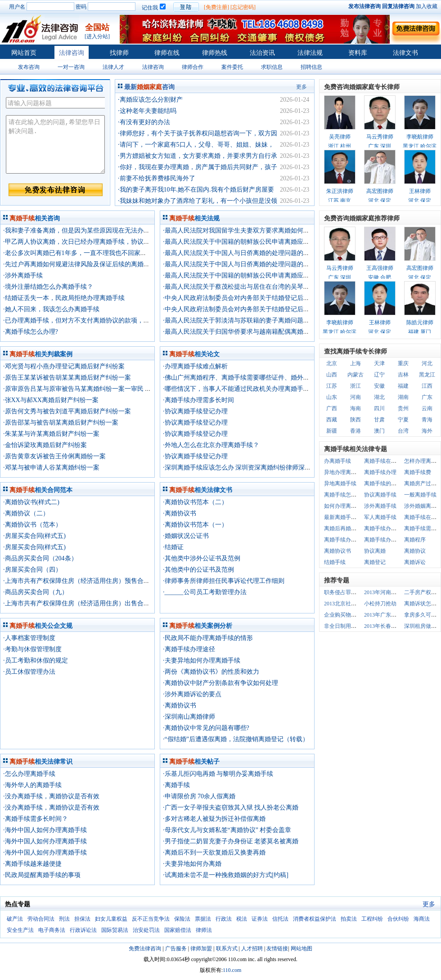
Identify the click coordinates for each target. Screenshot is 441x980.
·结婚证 (173, 547)
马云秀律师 (380, 137)
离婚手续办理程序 (346, 540)
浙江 (355, 386)
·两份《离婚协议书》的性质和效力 (211, 672)
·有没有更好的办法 (144, 122)
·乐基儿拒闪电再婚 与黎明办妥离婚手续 (218, 774)
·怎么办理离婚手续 (29, 774)
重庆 (403, 363)
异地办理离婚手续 (346, 472)
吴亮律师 (340, 137)
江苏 (332, 386)
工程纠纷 (372, 919)
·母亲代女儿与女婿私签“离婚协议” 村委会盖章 (227, 830)
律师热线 (215, 53)
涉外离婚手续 (380, 506)
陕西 (355, 420)
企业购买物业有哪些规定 (354, 615)
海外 (427, 431)
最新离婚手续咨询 (346, 517)
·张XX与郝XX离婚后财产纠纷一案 (51, 400)
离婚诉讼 (415, 562)
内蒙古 (355, 375)
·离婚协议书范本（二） (195, 502)
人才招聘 (252, 949)
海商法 (422, 919)
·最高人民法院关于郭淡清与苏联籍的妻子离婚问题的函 (239, 320)
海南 (355, 408)
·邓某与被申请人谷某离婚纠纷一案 (51, 468)
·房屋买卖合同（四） (32, 570)
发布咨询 (29, 67)
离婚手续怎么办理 (346, 495)
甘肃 (379, 420)
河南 (355, 397)
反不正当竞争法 (151, 919)
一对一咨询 (71, 67)
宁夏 (403, 420)
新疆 (332, 431)
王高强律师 (380, 268)
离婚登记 (375, 562)
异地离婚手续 (340, 483)
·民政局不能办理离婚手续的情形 (208, 638)
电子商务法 (52, 930)
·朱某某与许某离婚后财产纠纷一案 (51, 434)
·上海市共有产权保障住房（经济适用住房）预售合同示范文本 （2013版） (106, 581)
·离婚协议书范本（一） (195, 525)
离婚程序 (415, 540)
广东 (427, 397)
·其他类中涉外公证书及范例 (202, 558)
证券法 (260, 919)
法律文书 (405, 53)
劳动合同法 (41, 919)
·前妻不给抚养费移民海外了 (157, 178)
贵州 (403, 408)
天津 (379, 363)
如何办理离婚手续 (346, 506)
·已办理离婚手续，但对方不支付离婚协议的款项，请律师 (83, 320)
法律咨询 (72, 53)
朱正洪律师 (340, 191)
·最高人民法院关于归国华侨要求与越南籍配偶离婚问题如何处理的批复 (261, 332)
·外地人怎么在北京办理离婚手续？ (211, 445)
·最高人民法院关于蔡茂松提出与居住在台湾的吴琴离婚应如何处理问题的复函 (271, 287)
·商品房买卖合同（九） (36, 592)
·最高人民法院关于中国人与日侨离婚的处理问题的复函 (239, 253)
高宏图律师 (380, 191)
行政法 (224, 919)
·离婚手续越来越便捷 (32, 864)
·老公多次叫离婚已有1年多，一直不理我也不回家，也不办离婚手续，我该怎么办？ (119, 253)
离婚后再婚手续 (343, 528)
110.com (232, 970)
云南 (427, 408)
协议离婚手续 (380, 495)
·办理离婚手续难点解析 (195, 366)
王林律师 (420, 191)
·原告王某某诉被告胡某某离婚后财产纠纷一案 (67, 378)
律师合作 (193, 67)
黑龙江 (427, 375)
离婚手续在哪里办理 (388, 461)
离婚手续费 (418, 472)
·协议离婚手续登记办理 (195, 411)
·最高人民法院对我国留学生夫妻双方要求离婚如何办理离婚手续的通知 (261, 230)
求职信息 (272, 67)
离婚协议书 (337, 551)
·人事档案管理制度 (29, 638)
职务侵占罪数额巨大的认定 (356, 592)
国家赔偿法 (178, 930)
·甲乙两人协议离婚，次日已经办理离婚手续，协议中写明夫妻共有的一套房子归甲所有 (124, 242)
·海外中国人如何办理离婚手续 (45, 830)
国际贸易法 (115, 930)
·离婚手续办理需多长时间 (198, 400)
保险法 (182, 919)
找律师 (119, 53)
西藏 (332, 420)
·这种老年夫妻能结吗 (147, 111)
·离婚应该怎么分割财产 (150, 100)
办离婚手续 (337, 461)
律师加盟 (201, 949)
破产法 (15, 919)
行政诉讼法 (83, 930)
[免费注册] (216, 7)
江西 (427, 386)
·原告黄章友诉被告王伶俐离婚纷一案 (54, 456)
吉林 (403, 375)
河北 (427, 363)
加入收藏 (427, 6)
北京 (332, 363)
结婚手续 (335, 562)
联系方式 (227, 949)
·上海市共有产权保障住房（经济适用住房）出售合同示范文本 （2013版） (106, 603)
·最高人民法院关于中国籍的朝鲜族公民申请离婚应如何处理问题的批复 (261, 242)
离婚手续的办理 (383, 483)
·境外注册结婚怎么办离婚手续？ (48, 287)
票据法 (203, 919)
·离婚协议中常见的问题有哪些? (206, 728)
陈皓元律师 (420, 322)
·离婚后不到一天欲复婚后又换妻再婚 (214, 852)
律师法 (204, 930)
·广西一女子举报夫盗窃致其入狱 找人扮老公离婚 (231, 808)
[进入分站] (97, 36)
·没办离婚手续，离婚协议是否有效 (51, 796)
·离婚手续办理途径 (189, 649)
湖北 (379, 397)
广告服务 (176, 949)
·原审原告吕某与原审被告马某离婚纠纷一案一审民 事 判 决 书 (89, 389)
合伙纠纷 (398, 919)
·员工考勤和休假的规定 (36, 660)
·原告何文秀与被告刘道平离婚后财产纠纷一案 (67, 411)
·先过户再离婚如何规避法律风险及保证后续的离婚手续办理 (86, 264)
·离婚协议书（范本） (32, 525)
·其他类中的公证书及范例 (198, 570)
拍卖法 (349, 919)
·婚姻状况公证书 (186, 536)
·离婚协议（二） (26, 513)
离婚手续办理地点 (386, 528)
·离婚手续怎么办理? (31, 332)
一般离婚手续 (420, 495)
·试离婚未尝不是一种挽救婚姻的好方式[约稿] (226, 875)
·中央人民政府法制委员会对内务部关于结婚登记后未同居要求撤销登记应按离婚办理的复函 (290, 298)
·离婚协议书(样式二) (31, 502)
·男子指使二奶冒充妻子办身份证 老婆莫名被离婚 (231, 841)
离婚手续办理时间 (386, 540)
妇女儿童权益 (111, 919)
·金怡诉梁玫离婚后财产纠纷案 (45, 445)
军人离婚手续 (380, 517)
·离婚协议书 (180, 513)
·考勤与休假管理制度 (32, 649)
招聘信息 (311, 67)
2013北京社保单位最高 (351, 604)
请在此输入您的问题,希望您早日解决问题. (55, 144)
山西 (332, 375)
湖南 (403, 397)
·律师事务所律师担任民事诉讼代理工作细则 (224, 581)
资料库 (358, 53)
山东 (332, 397)
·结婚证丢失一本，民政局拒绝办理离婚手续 (64, 298)
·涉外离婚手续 (23, 275)
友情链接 (277, 949)
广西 (332, 408)
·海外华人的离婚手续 (32, 785)
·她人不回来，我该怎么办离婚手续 (51, 309)
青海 (427, 420)
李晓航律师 (420, 137)
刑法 (64, 919)
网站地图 (301, 949)
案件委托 (232, 67)
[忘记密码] (243, 7)
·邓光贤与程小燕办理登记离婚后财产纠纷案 (64, 366)
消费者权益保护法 (315, 919)
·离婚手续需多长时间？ (36, 819)
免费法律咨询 (145, 949)
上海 (355, 363)
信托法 (280, 919)
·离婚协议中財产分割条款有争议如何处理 (220, 683)
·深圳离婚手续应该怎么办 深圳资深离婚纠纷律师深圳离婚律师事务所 (259, 468)
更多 (301, 87)
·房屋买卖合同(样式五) (34, 536)
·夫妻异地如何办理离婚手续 (202, 660)
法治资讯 (262, 53)
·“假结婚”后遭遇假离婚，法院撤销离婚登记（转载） (236, 739)
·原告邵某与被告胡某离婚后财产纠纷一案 (61, 423)
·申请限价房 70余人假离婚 (199, 796)
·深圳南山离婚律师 (189, 717)
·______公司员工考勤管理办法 (205, 592)
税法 (242, 919)
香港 (355, 431)
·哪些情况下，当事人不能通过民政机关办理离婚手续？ (239, 389)
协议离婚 (375, 551)
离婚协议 (415, 551)
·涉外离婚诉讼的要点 (192, 694)
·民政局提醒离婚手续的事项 (42, 875)
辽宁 (379, 375)
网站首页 (24, 53)
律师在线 (167, 53)
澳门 (379, 431)
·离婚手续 (176, 785)
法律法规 (310, 53)
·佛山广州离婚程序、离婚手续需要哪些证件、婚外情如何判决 (249, 378)
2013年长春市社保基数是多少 (399, 626)
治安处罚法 (146, 930)
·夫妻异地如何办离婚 (192, 864)
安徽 (379, 386)
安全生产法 (20, 930)
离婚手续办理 (380, 472)
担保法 (82, 919)
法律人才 (113, 67)
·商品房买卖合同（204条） (40, 558)
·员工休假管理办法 (29, 672)
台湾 (403, 431)
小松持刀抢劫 (380, 604)
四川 (379, 408)
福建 (403, 386)
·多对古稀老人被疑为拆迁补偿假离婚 (214, 819)
